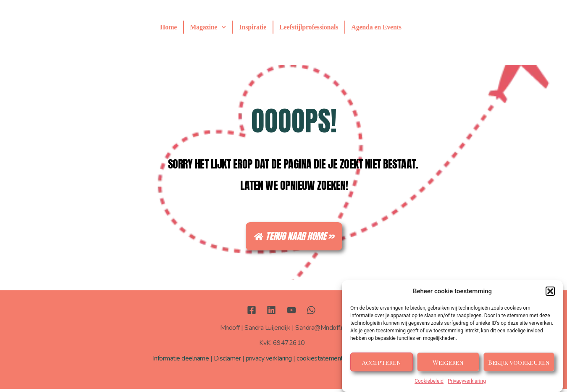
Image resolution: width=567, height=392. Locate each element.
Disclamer (227, 362)
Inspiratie (253, 27)
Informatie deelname (181, 362)
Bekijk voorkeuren (519, 362)
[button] (550, 291)
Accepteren (381, 362)
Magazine (208, 27)
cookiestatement (320, 362)
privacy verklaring (269, 362)
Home (168, 27)
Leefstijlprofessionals (309, 27)
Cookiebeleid (429, 381)
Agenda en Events (376, 27)
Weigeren (448, 362)
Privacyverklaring (467, 381)
